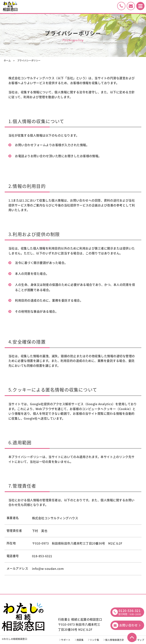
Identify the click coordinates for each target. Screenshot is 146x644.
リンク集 (94, 640)
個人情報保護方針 (115, 640)
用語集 (80, 640)
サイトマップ (137, 640)
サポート (66, 640)
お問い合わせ (128, 625)
